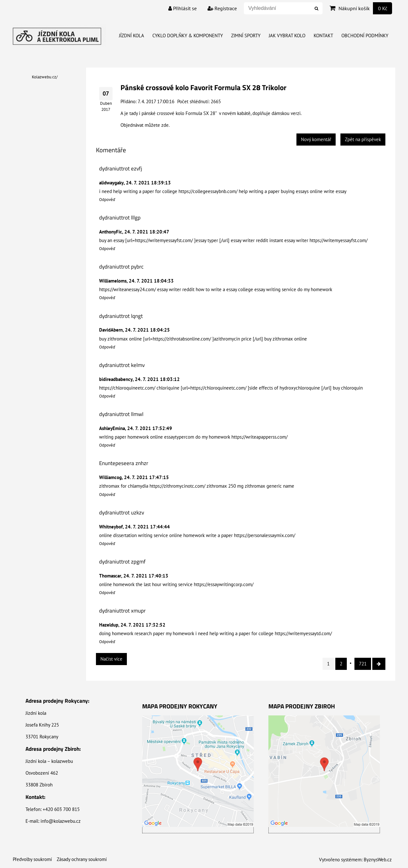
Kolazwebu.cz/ (45, 77)
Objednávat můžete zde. (145, 125)
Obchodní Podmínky (365, 36)
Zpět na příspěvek (363, 139)
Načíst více (111, 659)
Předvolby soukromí (32, 859)
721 (363, 664)
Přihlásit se (182, 8)
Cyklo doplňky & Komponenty (188, 36)
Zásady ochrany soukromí (82, 859)
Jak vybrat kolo (287, 36)
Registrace (222, 8)
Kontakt (323, 36)
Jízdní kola (131, 36)
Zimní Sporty (246, 36)
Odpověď (107, 200)
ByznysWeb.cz (378, 860)
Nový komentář (316, 139)
